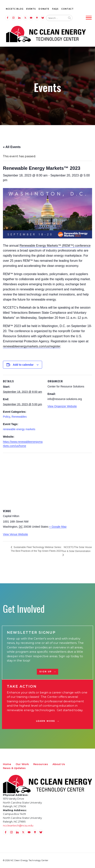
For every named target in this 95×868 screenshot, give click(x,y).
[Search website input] (56, 18)
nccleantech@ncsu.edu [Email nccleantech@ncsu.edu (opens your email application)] (18, 825)
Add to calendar (23, 365)
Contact (67, 9)
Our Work (22, 764)
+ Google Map (58, 527)
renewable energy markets (19, 429)
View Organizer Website (62, 406)
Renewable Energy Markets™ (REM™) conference (55, 246)
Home (7, 764)
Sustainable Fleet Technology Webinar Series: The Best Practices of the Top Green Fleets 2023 (36, 549)
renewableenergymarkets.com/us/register (32, 346)
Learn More (46, 721)
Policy (6, 417)
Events (31, 9)
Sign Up (46, 672)
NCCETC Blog (15, 9)
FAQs (55, 9)
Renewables (19, 417)
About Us (59, 764)
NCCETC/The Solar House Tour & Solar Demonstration (77, 549)
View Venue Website (15, 534)
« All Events (12, 147)
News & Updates (14, 768)
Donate (44, 9)
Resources (41, 764)
